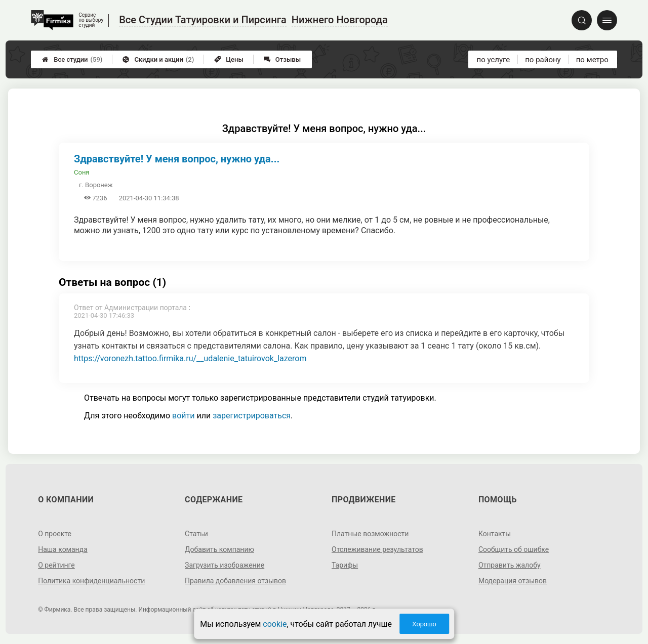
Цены (229, 59)
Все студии (72, 59)
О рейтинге (56, 565)
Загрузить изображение (225, 565)
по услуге (494, 60)
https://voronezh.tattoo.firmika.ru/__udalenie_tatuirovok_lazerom (190, 358)
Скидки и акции (158, 59)
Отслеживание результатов (377, 549)
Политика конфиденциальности (91, 581)
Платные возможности (370, 534)
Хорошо (424, 624)
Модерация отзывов (513, 581)
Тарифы (345, 565)
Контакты (495, 534)
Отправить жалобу (510, 565)
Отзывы (282, 59)
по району (543, 60)
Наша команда (63, 549)
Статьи (196, 534)
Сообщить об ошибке (514, 549)
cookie (275, 624)
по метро (592, 60)
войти (183, 416)
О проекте (55, 534)
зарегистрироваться (252, 416)
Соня (82, 172)
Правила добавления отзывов (235, 581)
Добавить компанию (219, 549)
